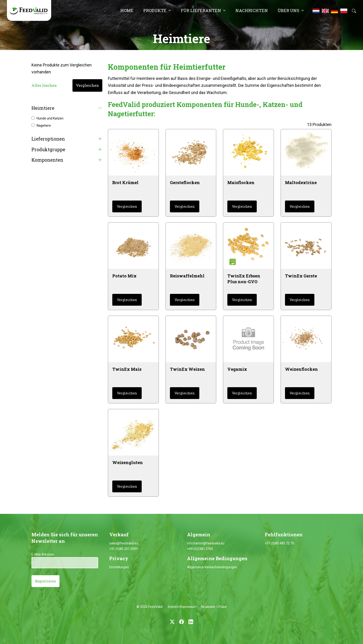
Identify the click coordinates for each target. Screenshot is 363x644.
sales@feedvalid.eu (124, 543)
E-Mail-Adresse (43, 554)
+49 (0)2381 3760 (200, 549)
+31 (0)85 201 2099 (124, 549)
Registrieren (45, 581)
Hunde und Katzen (50, 118)
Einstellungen (119, 567)
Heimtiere (43, 108)
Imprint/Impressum (182, 607)
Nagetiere (44, 126)
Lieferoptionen (48, 139)
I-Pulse (222, 607)
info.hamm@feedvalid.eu (206, 543)
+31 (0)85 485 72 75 (279, 543)
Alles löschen (44, 85)
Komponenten (47, 160)
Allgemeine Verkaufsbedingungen (212, 567)
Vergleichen (87, 85)
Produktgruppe (48, 149)
